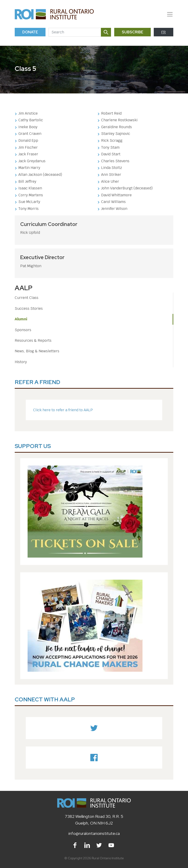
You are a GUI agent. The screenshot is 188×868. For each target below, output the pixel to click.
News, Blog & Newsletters (37, 351)
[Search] (75, 32)
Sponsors (23, 330)
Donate (30, 32)
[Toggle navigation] (168, 14)
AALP (24, 288)
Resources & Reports (33, 340)
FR (164, 32)
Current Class (27, 298)
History (21, 362)
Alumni (21, 319)
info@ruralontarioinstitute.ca (94, 833)
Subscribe (132, 32)
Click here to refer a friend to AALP (63, 410)
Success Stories (29, 308)
